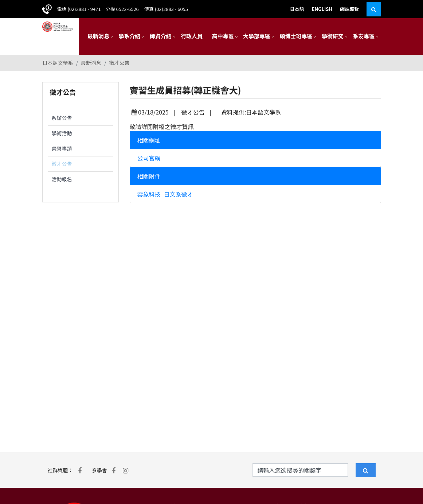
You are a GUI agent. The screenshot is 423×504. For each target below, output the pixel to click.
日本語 (297, 9)
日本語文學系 (58, 63)
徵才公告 (120, 63)
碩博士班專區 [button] (296, 36)
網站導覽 (349, 9)
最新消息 (91, 63)
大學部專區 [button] (257, 36)
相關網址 (149, 140)
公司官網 (149, 158)
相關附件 (149, 176)
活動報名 (62, 179)
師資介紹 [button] (161, 36)
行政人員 (192, 36)
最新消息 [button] (98, 36)
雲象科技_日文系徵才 (165, 194)
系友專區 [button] (364, 36)
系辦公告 (62, 118)
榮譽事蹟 (62, 148)
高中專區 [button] (223, 36)
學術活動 (62, 133)
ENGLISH (322, 9)
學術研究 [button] (333, 36)
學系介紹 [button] (129, 36)
